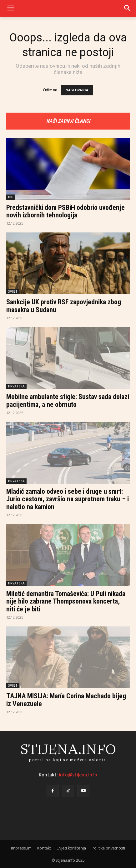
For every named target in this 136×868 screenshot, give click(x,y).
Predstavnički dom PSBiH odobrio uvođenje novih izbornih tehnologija (65, 211)
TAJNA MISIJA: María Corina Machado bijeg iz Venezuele (66, 700)
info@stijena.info (78, 775)
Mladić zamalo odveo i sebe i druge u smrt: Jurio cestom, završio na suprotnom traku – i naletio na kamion (68, 499)
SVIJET (13, 291)
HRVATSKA (16, 386)
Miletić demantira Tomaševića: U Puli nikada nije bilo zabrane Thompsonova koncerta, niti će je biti (66, 601)
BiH (11, 197)
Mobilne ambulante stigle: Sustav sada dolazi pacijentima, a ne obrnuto (68, 400)
